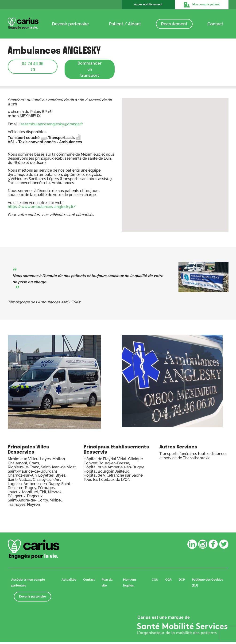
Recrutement (174, 24)
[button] (175, 163)
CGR (168, 581)
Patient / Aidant (125, 24)
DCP (182, 581)
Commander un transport (90, 70)
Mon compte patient (202, 5)
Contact (215, 24)
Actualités (69, 581)
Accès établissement (148, 4)
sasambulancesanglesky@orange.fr (52, 126)
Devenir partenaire (70, 24)
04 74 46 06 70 (33, 67)
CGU (155, 581)
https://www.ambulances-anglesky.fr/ (42, 209)
